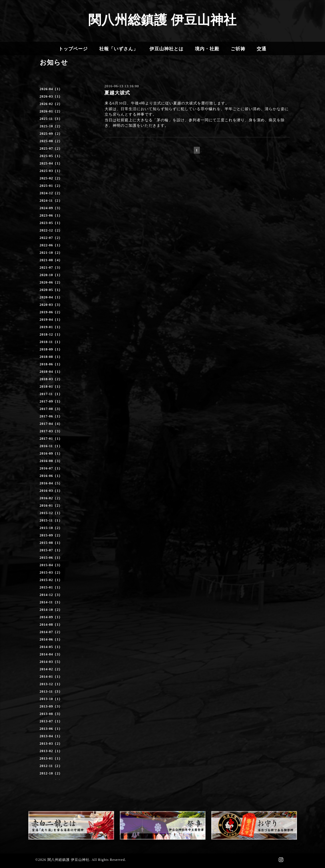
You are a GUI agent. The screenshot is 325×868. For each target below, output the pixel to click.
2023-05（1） (51, 223)
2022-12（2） (51, 230)
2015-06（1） (51, 558)
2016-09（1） (51, 453)
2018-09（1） (51, 349)
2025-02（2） (51, 178)
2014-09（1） (51, 617)
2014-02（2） (51, 669)
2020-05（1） (51, 290)
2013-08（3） (51, 714)
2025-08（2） (51, 141)
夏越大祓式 (117, 93)
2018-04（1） (51, 372)
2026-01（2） (51, 111)
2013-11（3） (51, 691)
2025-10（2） (51, 126)
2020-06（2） (51, 282)
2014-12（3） (51, 595)
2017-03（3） (51, 431)
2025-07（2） (51, 148)
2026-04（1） (51, 89)
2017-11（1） (51, 394)
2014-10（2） (51, 610)
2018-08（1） (51, 357)
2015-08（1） (51, 543)
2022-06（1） (51, 245)
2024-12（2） (51, 193)
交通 (262, 49)
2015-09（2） (51, 535)
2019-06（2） (51, 312)
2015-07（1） (51, 550)
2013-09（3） (51, 706)
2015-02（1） (51, 580)
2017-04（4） (51, 424)
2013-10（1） (51, 699)
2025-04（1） (51, 163)
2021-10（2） (51, 253)
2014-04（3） (51, 654)
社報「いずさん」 (119, 49)
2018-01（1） (51, 387)
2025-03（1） (51, 171)
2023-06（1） (51, 215)
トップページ (73, 49)
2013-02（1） (51, 751)
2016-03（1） (51, 491)
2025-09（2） (51, 134)
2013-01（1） (51, 758)
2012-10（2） (51, 773)
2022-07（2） (51, 238)
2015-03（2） (51, 572)
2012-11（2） (51, 766)
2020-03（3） (51, 305)
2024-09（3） (51, 208)
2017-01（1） (51, 439)
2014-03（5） (51, 662)
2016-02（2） (51, 498)
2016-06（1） (51, 476)
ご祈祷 (238, 49)
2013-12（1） (51, 684)
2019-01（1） (51, 327)
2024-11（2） (51, 201)
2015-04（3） (51, 565)
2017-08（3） (51, 409)
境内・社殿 (207, 49)
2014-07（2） (51, 632)
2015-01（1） (51, 587)
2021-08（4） (51, 260)
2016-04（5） (51, 483)
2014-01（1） (51, 677)
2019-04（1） (51, 320)
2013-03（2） (51, 744)
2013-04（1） (51, 736)
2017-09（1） (51, 401)
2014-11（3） (51, 602)
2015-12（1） (51, 513)
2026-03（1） (51, 96)
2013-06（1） (51, 729)
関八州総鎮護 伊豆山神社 (162, 20)
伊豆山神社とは (167, 49)
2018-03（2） (51, 379)
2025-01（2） (51, 186)
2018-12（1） (51, 334)
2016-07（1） (51, 468)
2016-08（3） (51, 461)
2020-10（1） (51, 275)
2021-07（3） (51, 267)
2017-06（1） (51, 416)
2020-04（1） (51, 297)
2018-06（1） (51, 364)
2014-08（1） (51, 625)
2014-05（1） (51, 647)
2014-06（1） (51, 639)
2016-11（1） (51, 446)
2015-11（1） (51, 520)
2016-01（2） (51, 506)
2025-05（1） (51, 156)
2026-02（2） (51, 104)
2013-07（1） (51, 721)
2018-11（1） (51, 342)
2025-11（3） (51, 119)
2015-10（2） (51, 528)
